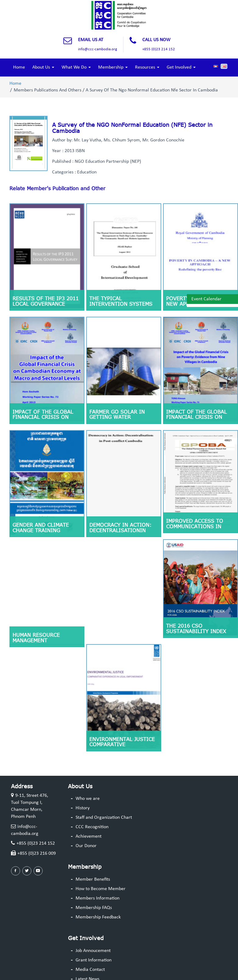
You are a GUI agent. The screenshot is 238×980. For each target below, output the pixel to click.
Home (19, 67)
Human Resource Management (36, 628)
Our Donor (86, 836)
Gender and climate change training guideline (41, 524)
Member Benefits (93, 870)
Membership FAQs (94, 898)
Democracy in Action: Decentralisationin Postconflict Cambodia (123, 524)
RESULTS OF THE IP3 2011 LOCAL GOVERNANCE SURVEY (46, 302)
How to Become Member (101, 879)
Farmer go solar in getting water (117, 411)
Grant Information (94, 951)
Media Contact (90, 960)
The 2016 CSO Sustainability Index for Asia (196, 624)
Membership (113, 67)
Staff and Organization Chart (104, 808)
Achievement (89, 827)
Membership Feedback (98, 907)
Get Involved (181, 67)
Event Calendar (206, 299)
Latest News (87, 969)
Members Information (98, 889)
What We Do (76, 67)
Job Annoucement (93, 941)
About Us (43, 67)
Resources (147, 67)
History (83, 799)
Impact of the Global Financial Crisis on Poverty (196, 413)
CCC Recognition (92, 817)
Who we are (88, 789)
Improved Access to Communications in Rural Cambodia (195, 521)
